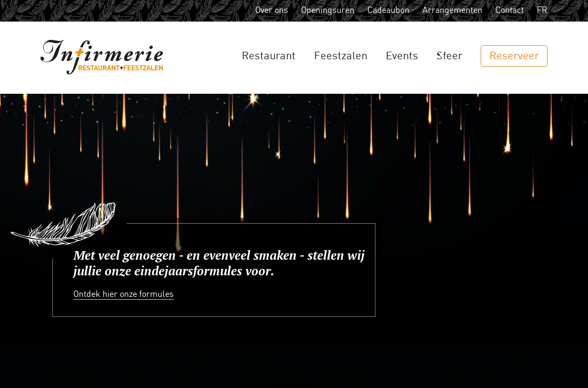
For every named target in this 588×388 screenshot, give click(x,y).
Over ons (272, 11)
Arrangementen (452, 11)
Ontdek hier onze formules (124, 295)
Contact (510, 11)
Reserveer (514, 56)
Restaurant (269, 56)
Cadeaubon (388, 11)
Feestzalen (341, 56)
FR (542, 11)
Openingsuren (328, 11)
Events (402, 56)
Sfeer (449, 56)
